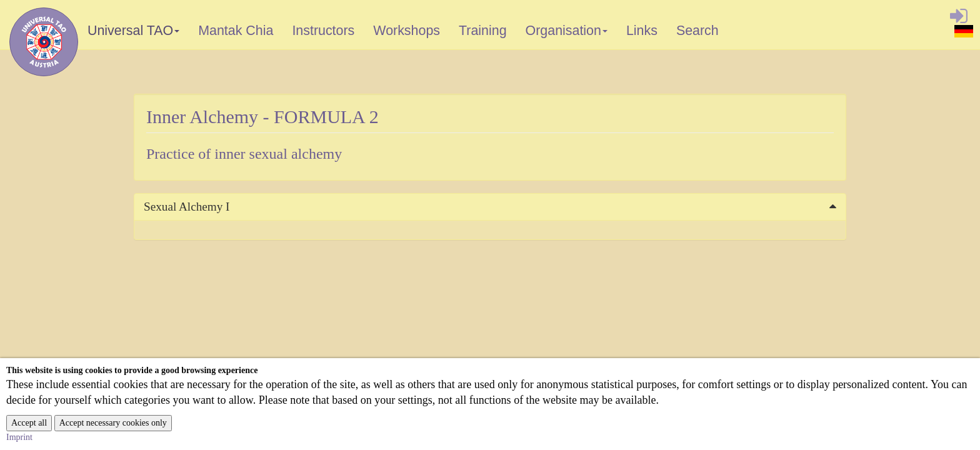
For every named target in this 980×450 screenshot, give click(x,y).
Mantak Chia (236, 31)
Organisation (567, 33)
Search (697, 31)
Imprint (19, 437)
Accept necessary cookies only (113, 423)
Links (642, 31)
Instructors (323, 31)
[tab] (490, 207)
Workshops (407, 31)
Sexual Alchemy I (187, 207)
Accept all (29, 423)
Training (483, 31)
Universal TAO (134, 33)
